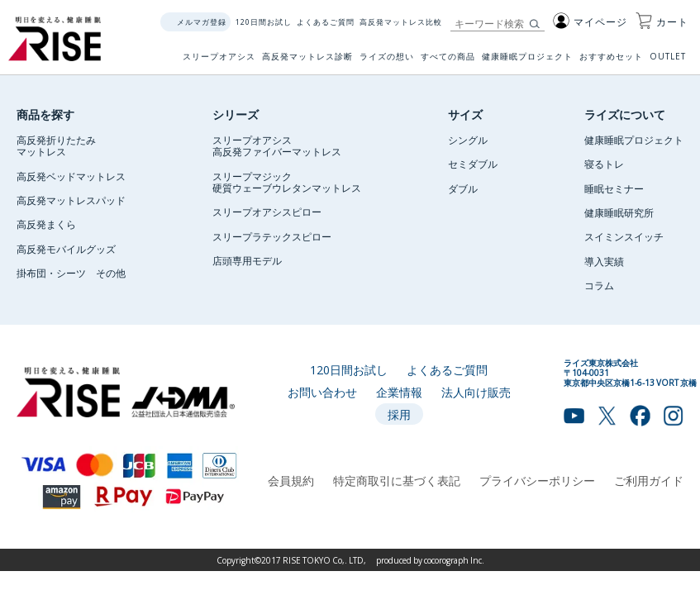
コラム (599, 285)
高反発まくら (46, 224)
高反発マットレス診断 (307, 62)
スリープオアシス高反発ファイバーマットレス (277, 145)
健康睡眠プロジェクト (527, 62)
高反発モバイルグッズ (66, 249)
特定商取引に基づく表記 (397, 480)
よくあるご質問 (326, 22)
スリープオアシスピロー (267, 212)
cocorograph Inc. (454, 560)
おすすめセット (611, 62)
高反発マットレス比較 (401, 22)
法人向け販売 (476, 392)
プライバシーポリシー (537, 480)
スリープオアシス (219, 62)
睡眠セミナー (614, 188)
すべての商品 (448, 62)
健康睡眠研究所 (619, 212)
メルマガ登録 (202, 22)
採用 (399, 414)
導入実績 (604, 261)
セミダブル (473, 164)
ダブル (463, 188)
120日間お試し (264, 22)
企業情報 (399, 392)
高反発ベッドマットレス (71, 176)
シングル (468, 140)
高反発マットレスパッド (71, 200)
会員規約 (291, 480)
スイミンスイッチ (624, 236)
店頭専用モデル (247, 260)
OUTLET (669, 62)
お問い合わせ (322, 392)
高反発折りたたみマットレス (56, 145)
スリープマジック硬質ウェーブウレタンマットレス (287, 182)
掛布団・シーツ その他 (71, 273)
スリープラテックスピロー (272, 236)
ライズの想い (387, 62)
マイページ (590, 21)
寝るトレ (604, 164)
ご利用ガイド (649, 480)
